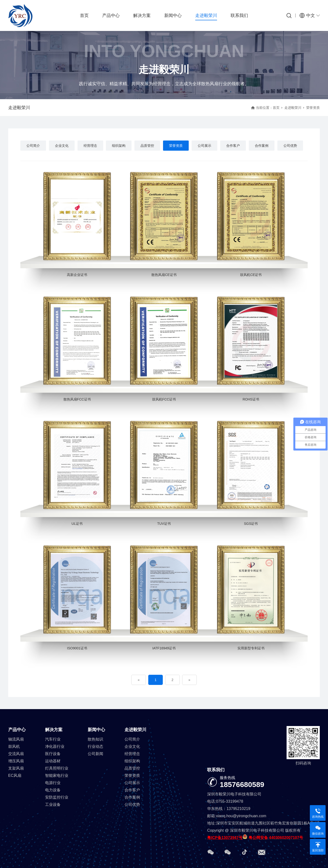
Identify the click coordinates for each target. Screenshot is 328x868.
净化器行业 (55, 746)
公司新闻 (95, 754)
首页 (84, 15)
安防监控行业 (57, 797)
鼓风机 (14, 746)
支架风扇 (16, 768)
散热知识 (95, 739)
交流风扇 (16, 754)
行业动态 (95, 746)
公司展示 (204, 146)
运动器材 (53, 761)
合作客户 (233, 146)
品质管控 (147, 146)
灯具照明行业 (57, 768)
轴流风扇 (16, 739)
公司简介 (33, 146)
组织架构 (119, 146)
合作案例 (262, 146)
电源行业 (53, 783)
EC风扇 (15, 775)
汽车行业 (53, 739)
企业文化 (62, 146)
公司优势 (290, 146)
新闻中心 (173, 15)
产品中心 (111, 15)
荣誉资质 (176, 146)
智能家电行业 (57, 775)
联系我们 (239, 15)
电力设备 (53, 790)
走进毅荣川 (206, 15)
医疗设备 (53, 754)
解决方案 (142, 15)
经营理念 (90, 146)
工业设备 (53, 805)
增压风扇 (16, 761)
